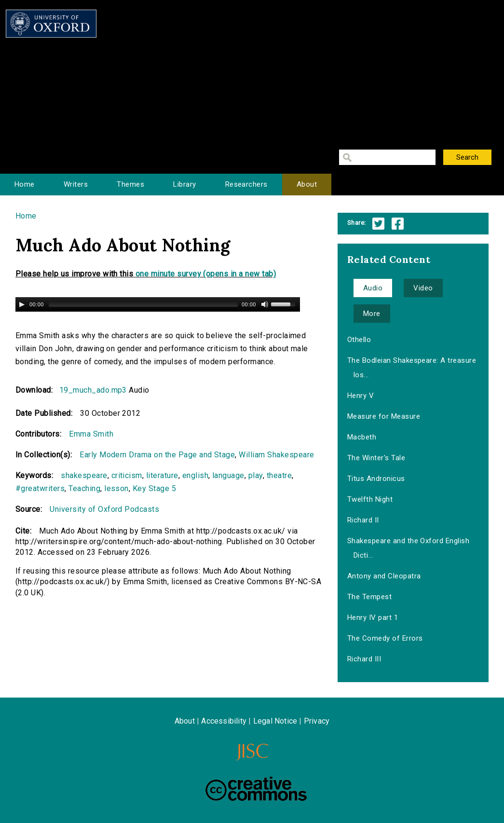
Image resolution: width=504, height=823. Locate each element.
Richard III (364, 659)
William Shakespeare (276, 455)
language (228, 475)
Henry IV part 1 (373, 617)
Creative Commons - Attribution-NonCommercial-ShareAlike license (256, 789)
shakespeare (84, 475)
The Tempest (369, 597)
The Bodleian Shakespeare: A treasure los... (412, 368)
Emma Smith (91, 434)
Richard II (363, 520)
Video (423, 288)
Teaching (84, 488)
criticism (127, 475)
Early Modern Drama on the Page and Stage (157, 455)
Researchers (246, 184)
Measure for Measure (384, 416)
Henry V (361, 396)
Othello (359, 340)
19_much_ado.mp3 (93, 390)
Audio (373, 288)
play (256, 475)
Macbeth (362, 437)
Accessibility (224, 721)
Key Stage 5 (154, 488)
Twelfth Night (370, 499)
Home (25, 184)
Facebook (398, 224)
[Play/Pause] (22, 304)
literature (162, 475)
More (372, 314)
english (195, 475)
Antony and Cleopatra (384, 576)
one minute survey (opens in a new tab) (206, 274)
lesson (116, 488)
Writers (76, 184)
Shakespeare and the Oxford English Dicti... (408, 548)
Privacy (317, 721)
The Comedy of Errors (385, 638)
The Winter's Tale (376, 458)
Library (184, 184)
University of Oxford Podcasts (104, 509)
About (307, 184)
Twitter (378, 224)
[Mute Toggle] (265, 304)
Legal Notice (275, 721)
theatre (279, 475)
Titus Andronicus (376, 479)
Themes (130, 184)
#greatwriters (40, 488)
